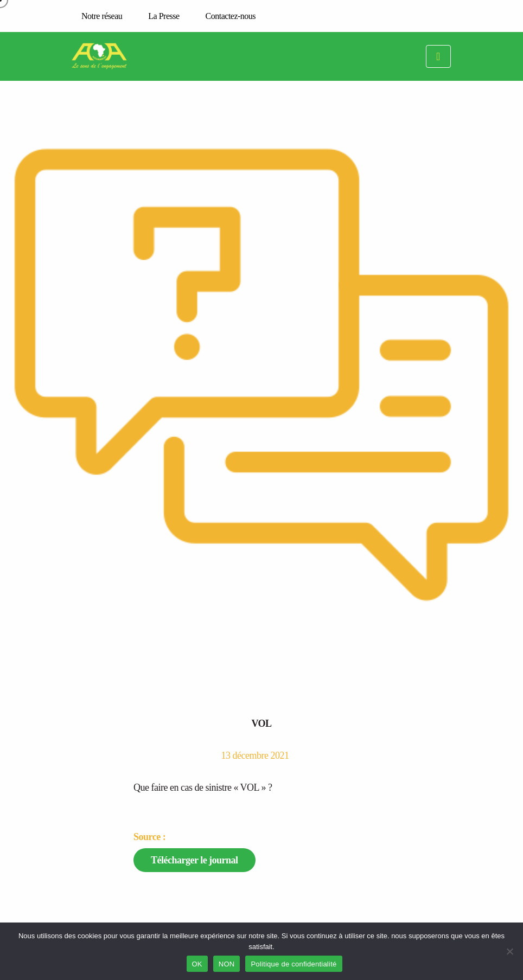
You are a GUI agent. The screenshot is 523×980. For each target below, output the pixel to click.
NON (227, 964)
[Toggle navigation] (438, 57)
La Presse (164, 16)
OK (197, 964)
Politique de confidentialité (294, 964)
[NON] (509, 951)
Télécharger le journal (194, 860)
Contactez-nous (231, 16)
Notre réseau (102, 16)
